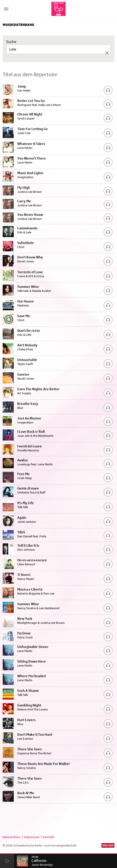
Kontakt (49, 837)
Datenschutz (12, 837)
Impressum (32, 837)
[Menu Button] (6, 9)
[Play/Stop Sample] (108, 90)
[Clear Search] (107, 53)
